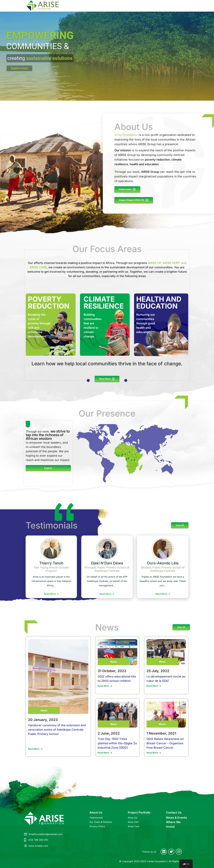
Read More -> (51, 594)
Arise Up (133, 818)
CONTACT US (151, 6)
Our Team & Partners (101, 822)
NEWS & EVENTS (170, 6)
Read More (34, 749)
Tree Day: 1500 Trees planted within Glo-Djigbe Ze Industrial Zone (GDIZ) (117, 743)
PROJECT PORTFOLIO (104, 6)
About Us (96, 813)
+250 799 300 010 (38, 840)
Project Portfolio (139, 813)
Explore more (19, 68)
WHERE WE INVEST (131, 6)
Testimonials (96, 818)
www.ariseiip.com (38, 846)
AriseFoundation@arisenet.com (45, 834)
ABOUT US (81, 6)
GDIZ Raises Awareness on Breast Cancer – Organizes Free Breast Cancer (165, 743)
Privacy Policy (97, 826)
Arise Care (134, 826)
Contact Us (174, 813)
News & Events (176, 818)
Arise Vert (133, 822)
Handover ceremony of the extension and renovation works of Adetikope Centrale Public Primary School (57, 730)
